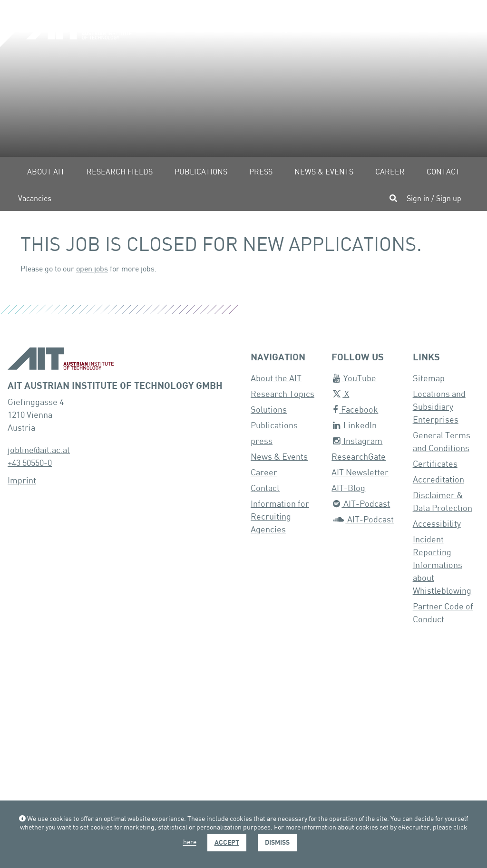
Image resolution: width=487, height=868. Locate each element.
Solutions (269, 410)
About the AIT (276, 379)
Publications (201, 172)
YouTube (355, 379)
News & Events (324, 172)
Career (390, 172)
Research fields (120, 172)
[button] (280, 29)
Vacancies (35, 199)
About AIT (46, 172)
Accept (227, 843)
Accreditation (438, 480)
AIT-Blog (348, 488)
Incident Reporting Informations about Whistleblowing (442, 565)
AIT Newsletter (360, 473)
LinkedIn (355, 426)
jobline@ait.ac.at (39, 450)
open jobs (92, 269)
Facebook (356, 410)
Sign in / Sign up (434, 199)
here (190, 843)
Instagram (358, 441)
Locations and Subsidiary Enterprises (439, 407)
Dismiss (277, 843)
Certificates (435, 464)
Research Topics (282, 394)
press (262, 441)
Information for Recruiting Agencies (280, 517)
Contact (443, 172)
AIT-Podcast (361, 504)
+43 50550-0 (30, 463)
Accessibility (437, 524)
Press (261, 172)
